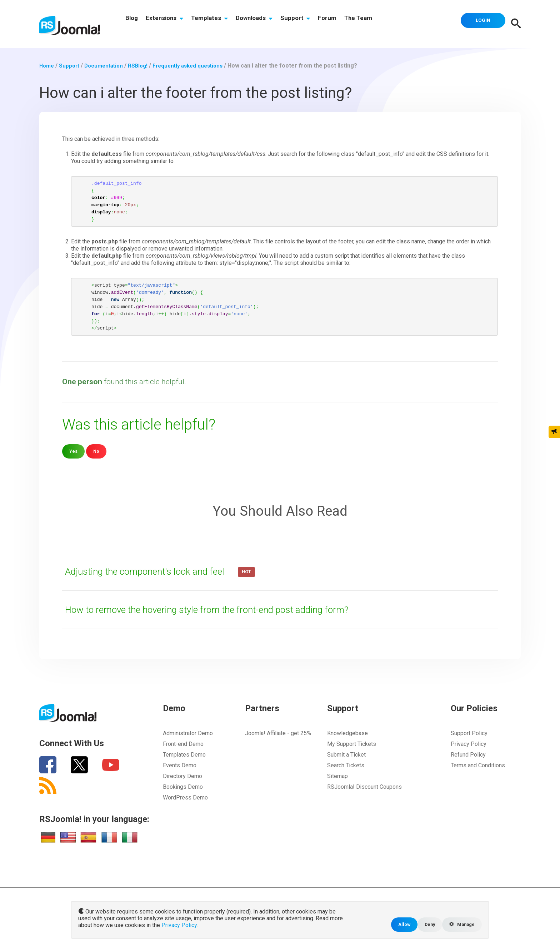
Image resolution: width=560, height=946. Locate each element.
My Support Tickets (352, 744)
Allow (399, 924)
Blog (133, 24)
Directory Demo (182, 776)
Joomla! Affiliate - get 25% (278, 733)
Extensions (170, 24)
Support (311, 24)
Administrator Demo (188, 733)
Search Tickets (346, 765)
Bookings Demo (183, 786)
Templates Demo (184, 754)
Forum (347, 24)
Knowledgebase (347, 733)
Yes (74, 451)
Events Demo (180, 765)
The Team (381, 24)
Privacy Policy (469, 744)
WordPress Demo (185, 797)
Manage (460, 924)
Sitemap (337, 776)
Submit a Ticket (346, 754)
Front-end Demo (183, 744)
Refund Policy (468, 754)
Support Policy (469, 733)
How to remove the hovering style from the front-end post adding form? (227, 609)
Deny (426, 924)
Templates (218, 24)
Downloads (267, 24)
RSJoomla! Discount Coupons (364, 786)
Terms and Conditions (478, 765)
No (97, 451)
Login (480, 23)
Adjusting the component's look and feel (157, 571)
